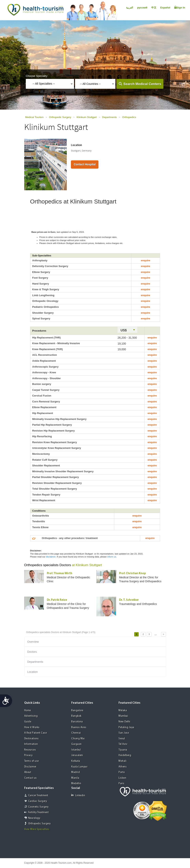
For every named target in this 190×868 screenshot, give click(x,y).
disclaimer (51, 557)
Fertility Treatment (38, 812)
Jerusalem (77, 755)
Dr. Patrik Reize (57, 600)
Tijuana (123, 750)
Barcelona (77, 722)
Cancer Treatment (38, 795)
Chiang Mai (78, 739)
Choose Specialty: (37, 76)
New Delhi (124, 722)
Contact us (31, 778)
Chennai (76, 733)
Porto (122, 772)
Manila (75, 778)
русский (142, 8)
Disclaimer (30, 767)
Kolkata (76, 761)
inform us (112, 557)
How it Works (32, 727)
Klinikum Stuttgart (87, 117)
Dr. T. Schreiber (129, 600)
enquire (146, 260)
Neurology (34, 818)
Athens (123, 767)
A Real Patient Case (36, 733)
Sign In (180, 7)
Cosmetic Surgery (38, 807)
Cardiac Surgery (38, 801)
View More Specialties (37, 829)
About (28, 772)
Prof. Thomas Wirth (60, 574)
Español (165, 8)
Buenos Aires (79, 727)
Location (33, 672)
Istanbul (76, 750)
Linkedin (78, 795)
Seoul (122, 739)
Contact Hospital (85, 164)
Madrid (76, 772)
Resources (30, 750)
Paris (121, 783)
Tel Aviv (123, 744)
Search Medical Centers (142, 84)
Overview (33, 642)
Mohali (122, 761)
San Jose (124, 733)
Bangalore (77, 710)
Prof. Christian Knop (133, 574)
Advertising (31, 716)
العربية (130, 8)
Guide (28, 722)
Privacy (28, 755)
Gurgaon (76, 744)
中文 (154, 8)
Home (28, 710)
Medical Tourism (34, 117)
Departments (109, 117)
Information (31, 744)
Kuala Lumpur (79, 767)
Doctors (32, 652)
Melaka (123, 710)
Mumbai (123, 716)
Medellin (76, 783)
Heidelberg (125, 755)
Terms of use (32, 761)
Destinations (32, 739)
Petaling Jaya (126, 727)
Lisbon (122, 778)
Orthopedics (129, 117)
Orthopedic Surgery (60, 117)
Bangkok (76, 716)
